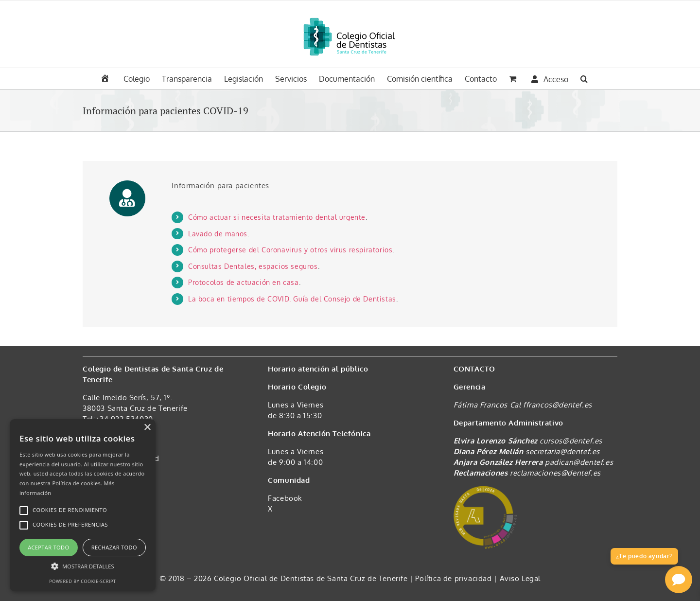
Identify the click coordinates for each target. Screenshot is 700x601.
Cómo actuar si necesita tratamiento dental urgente (277, 217)
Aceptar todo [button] (48, 547)
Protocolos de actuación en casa (244, 282)
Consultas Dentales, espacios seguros (253, 266)
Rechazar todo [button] (114, 547)
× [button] (147, 428)
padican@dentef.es (579, 462)
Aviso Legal (520, 578)
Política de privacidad (455, 578)
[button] (584, 78)
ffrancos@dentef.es (558, 405)
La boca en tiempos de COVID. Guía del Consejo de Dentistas (292, 299)
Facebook (285, 498)
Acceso (550, 79)
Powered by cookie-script (82, 581)
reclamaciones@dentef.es (555, 473)
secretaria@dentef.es (563, 451)
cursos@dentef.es (571, 441)
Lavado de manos (218, 234)
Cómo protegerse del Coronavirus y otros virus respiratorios (290, 250)
